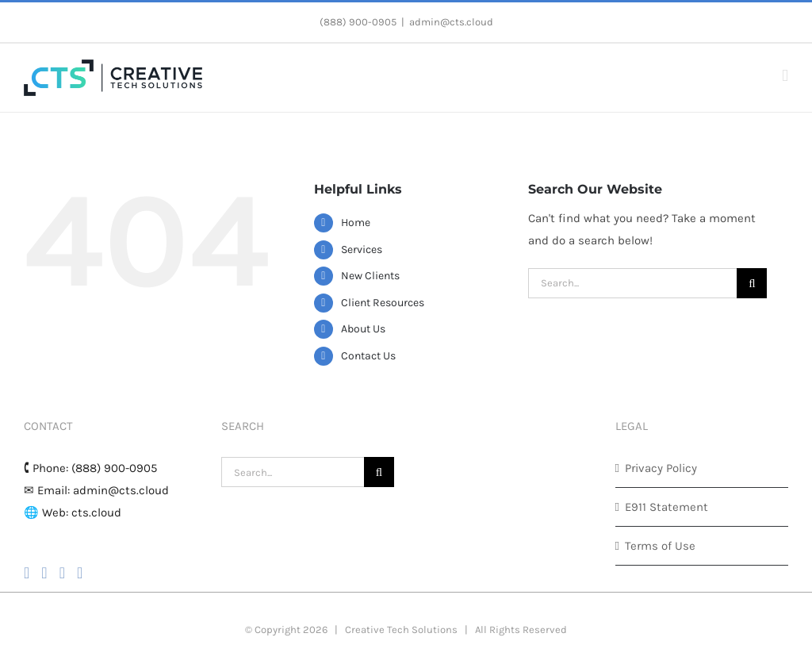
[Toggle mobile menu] (785, 76)
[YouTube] (62, 573)
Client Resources (383, 303)
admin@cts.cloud (451, 22)
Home (356, 223)
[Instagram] (44, 573)
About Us (363, 329)
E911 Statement (666, 507)
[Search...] (632, 283)
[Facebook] (27, 573)
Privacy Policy (661, 468)
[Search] (752, 283)
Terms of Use (660, 546)
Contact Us (368, 356)
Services (362, 249)
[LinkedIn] (80, 573)
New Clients (370, 276)
